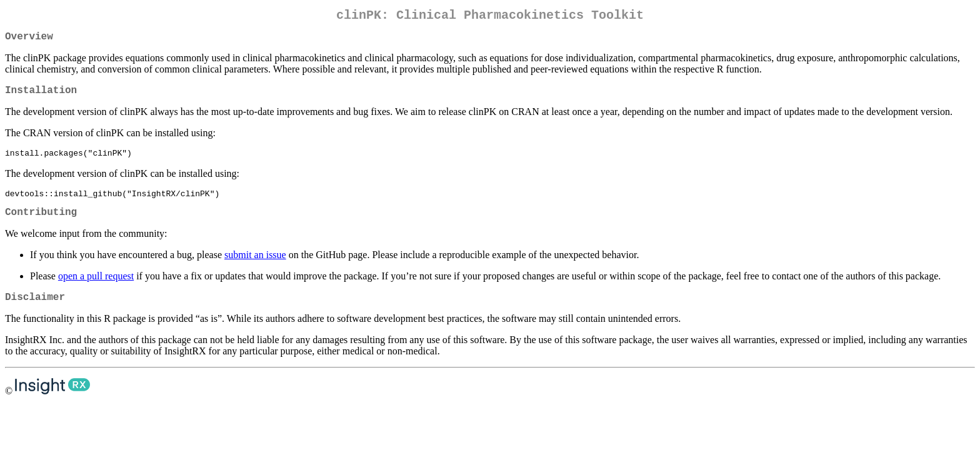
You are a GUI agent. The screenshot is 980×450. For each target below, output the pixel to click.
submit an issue (255, 268)
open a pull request (96, 290)
